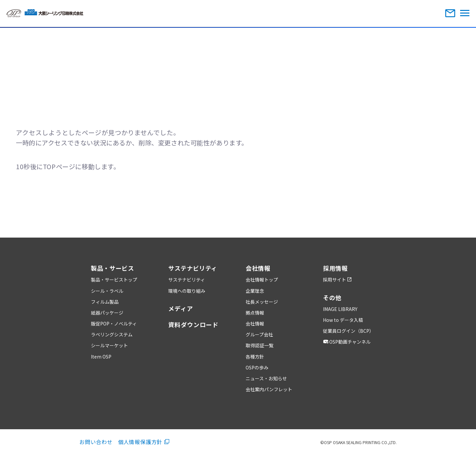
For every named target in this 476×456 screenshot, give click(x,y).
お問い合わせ (96, 442)
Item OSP (101, 357)
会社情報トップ (262, 280)
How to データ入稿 (343, 320)
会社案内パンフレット (269, 389)
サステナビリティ (187, 280)
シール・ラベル (107, 291)
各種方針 (255, 357)
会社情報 (255, 323)
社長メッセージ (262, 302)
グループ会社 (259, 334)
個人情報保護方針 (144, 442)
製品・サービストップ (114, 280)
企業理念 (255, 291)
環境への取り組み (187, 291)
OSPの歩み (257, 367)
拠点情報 (255, 313)
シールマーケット (109, 345)
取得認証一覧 (259, 345)
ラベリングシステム (112, 334)
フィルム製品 (105, 302)
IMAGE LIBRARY (340, 309)
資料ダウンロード (193, 324)
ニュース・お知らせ (266, 378)
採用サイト (337, 280)
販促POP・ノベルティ (114, 323)
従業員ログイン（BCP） (348, 331)
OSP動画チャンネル (347, 342)
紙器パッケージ (107, 313)
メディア (181, 308)
